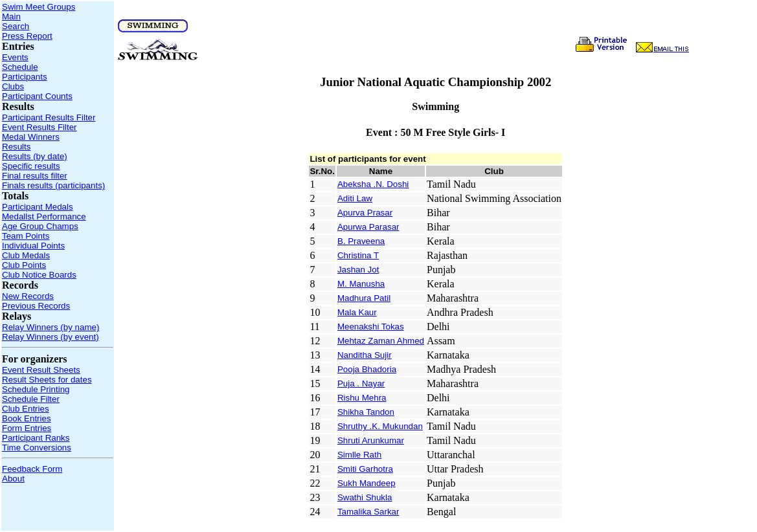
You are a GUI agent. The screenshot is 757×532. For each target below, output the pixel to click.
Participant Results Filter (49, 117)
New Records (28, 296)
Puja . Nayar (361, 383)
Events (15, 57)
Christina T (358, 255)
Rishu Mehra (362, 398)
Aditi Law (355, 198)
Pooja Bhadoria (367, 369)
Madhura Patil (364, 298)
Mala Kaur (357, 312)
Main (11, 17)
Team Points (26, 236)
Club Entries (26, 409)
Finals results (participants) (53, 185)
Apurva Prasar (365, 213)
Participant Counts (37, 96)
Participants (25, 77)
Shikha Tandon (366, 412)
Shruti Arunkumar (371, 440)
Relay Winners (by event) (51, 337)
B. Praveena (361, 241)
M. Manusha (361, 284)
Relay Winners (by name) (51, 327)
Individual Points (33, 246)
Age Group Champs (40, 226)
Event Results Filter (40, 127)
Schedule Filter (31, 399)
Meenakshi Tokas (371, 327)
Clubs (13, 86)
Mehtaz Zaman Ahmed (381, 341)
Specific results (31, 166)
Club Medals (26, 255)
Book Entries (27, 418)
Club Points (24, 265)
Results (16, 147)
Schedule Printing (36, 389)
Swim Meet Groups (39, 7)
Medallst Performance (44, 216)
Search (16, 26)
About (13, 479)
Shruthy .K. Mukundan (380, 426)
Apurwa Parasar (368, 227)
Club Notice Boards (39, 275)
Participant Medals (38, 207)
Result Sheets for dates (47, 380)
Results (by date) (35, 156)
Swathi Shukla (365, 497)
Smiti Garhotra (365, 469)
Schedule (20, 67)
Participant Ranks (36, 438)
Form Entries (27, 428)
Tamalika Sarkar (368, 512)
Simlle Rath (359, 455)
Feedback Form (32, 469)
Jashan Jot (358, 270)
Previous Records (36, 306)
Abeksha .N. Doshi (373, 184)
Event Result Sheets (41, 370)
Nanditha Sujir (365, 355)
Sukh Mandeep (367, 483)
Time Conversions (37, 448)
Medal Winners (31, 137)
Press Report (27, 36)
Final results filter (35, 176)
